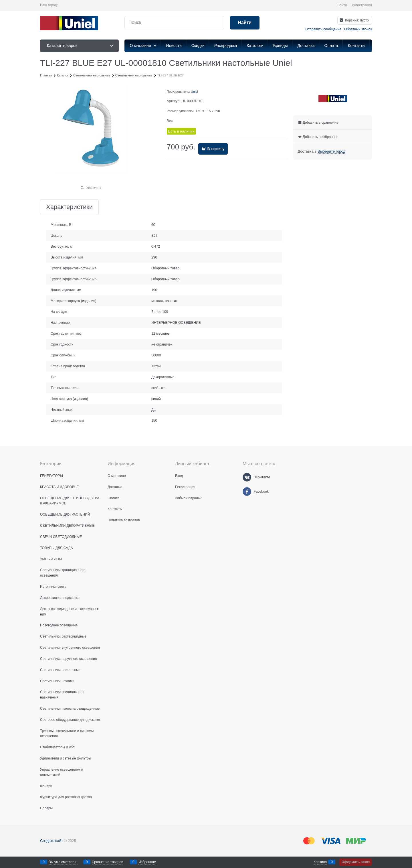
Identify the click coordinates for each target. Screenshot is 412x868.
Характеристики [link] (69, 207)
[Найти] (245, 23)
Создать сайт (51, 841)
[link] (331, 151)
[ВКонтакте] (247, 477)
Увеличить (94, 188)
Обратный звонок (358, 29)
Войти (342, 5)
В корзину (216, 149)
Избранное (147, 862)
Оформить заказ (356, 862)
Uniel (194, 92)
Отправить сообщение (323, 29)
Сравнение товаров (108, 862)
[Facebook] (247, 492)
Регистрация (362, 5)
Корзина (320, 862)
